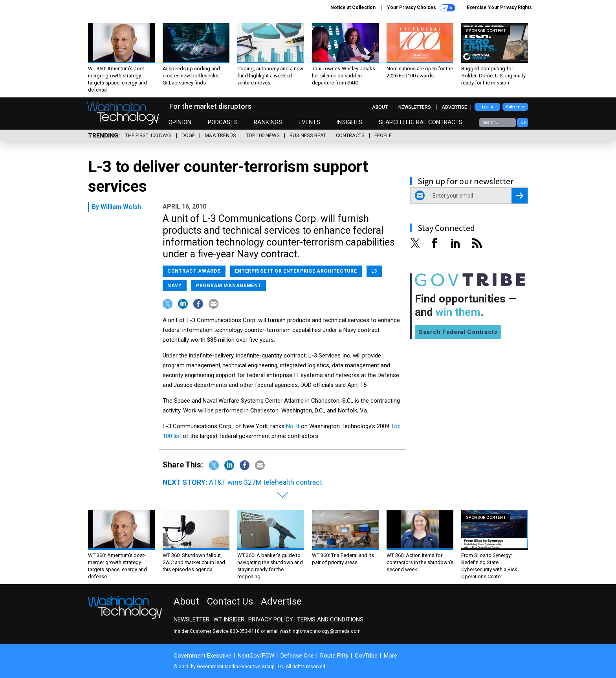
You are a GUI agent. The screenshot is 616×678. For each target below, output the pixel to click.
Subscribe (515, 107)
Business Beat (308, 135)
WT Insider (229, 619)
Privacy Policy (271, 619)
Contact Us (230, 601)
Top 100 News (263, 135)
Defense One (297, 656)
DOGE (188, 135)
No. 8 (293, 426)
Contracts (350, 135)
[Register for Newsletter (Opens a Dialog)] (520, 196)
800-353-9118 (245, 631)
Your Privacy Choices (421, 8)
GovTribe (366, 656)
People (383, 135)
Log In (488, 107)
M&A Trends (220, 135)
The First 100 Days (148, 135)
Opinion (180, 122)
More (390, 656)
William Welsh (121, 207)
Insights (349, 122)
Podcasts (223, 122)
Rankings (268, 122)
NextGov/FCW (256, 656)
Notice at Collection (353, 7)
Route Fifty (334, 656)
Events (309, 122)
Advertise (454, 107)
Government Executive (203, 656)
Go (523, 122)
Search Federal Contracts (421, 122)
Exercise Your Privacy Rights (499, 7)
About (380, 107)
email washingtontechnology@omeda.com (313, 631)
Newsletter (192, 619)
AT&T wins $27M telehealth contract (266, 482)
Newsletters (415, 107)
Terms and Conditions (330, 619)
